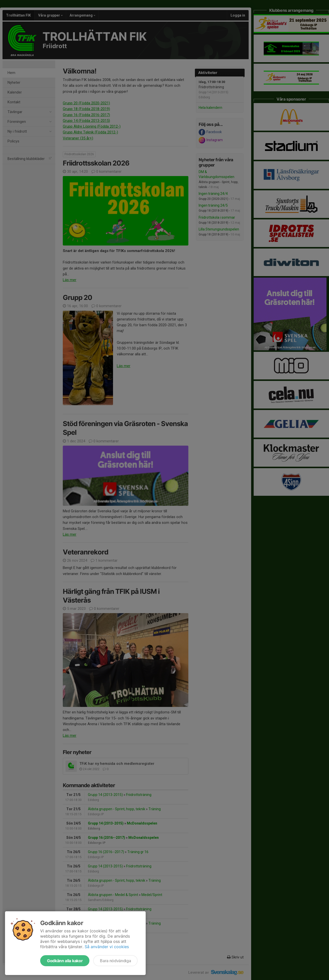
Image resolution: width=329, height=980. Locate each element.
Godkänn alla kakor (65, 961)
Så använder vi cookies (107, 947)
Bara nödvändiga (115, 961)
